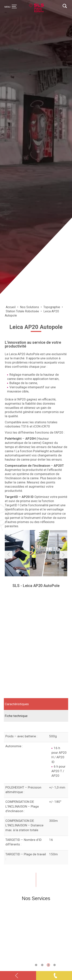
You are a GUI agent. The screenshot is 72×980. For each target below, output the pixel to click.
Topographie (52, 307)
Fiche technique (16, 716)
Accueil (11, 307)
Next (65, 935)
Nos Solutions (29, 307)
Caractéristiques (17, 704)
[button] (36, 965)
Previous (7, 935)
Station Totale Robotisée (22, 311)
